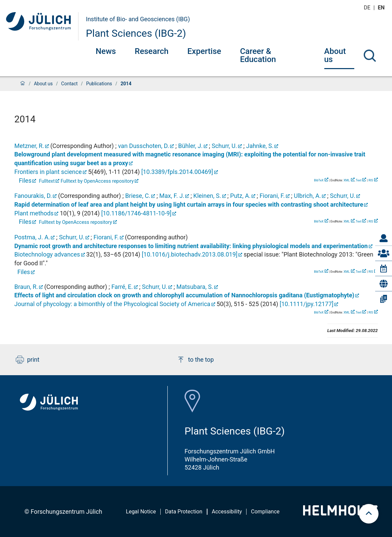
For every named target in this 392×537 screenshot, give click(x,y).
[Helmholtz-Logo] (340, 513)
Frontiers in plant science (48, 172)
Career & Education (258, 55)
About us (335, 55)
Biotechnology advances (47, 254)
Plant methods (34, 213)
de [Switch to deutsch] (368, 8)
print (28, 360)
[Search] (370, 56)
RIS (371, 180)
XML (347, 180)
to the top (195, 360)
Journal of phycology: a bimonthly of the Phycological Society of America (112, 304)
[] (177, 172)
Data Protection (184, 512)
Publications (99, 84)
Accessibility (227, 512)
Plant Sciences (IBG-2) (136, 33)
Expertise (204, 51)
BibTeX (319, 180)
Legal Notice (141, 512)
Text (358, 180)
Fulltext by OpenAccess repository (97, 181)
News (106, 51)
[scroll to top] (369, 514)
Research (152, 51)
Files (24, 181)
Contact (70, 84)
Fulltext (47, 181)
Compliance (265, 512)
